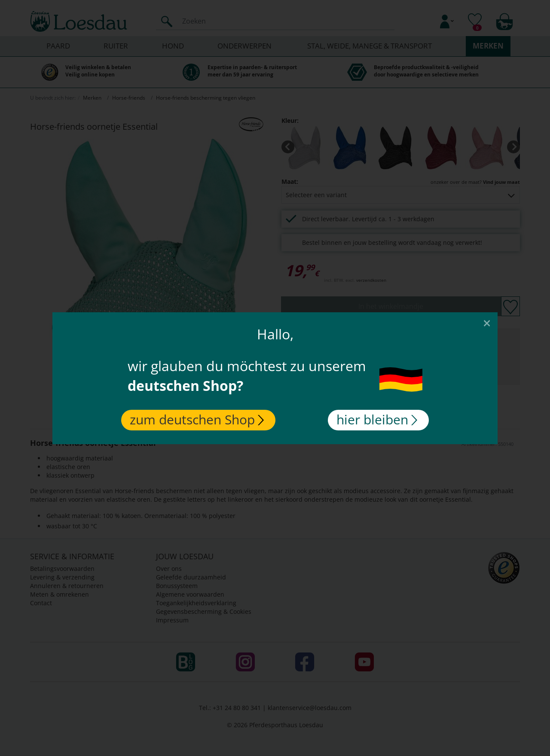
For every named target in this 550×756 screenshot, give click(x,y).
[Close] (487, 323)
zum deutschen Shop (197, 419)
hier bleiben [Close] (377, 419)
